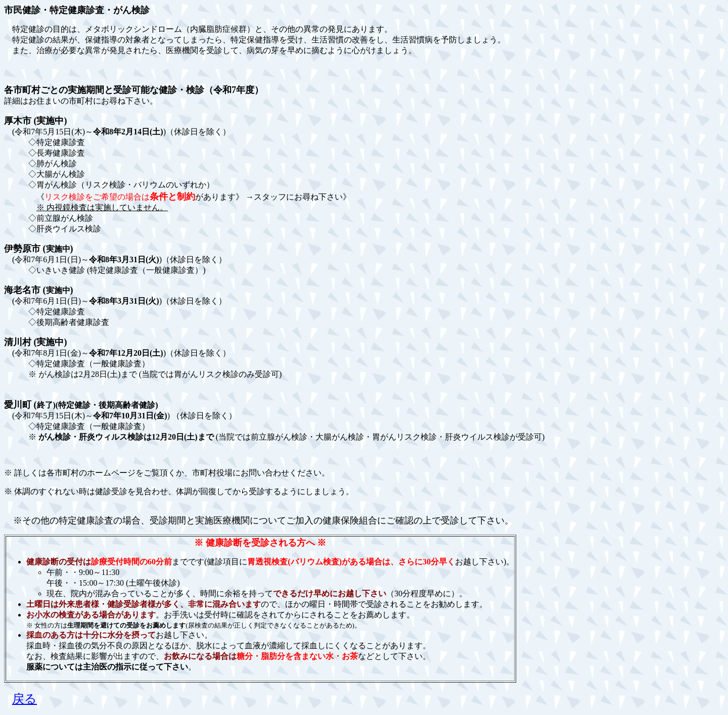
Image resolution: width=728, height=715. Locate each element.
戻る (25, 699)
